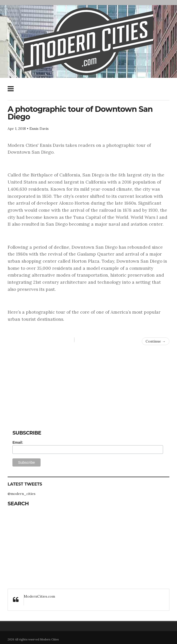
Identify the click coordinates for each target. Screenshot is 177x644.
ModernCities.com (39, 596)
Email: (18, 442)
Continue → (156, 341)
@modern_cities (22, 494)
